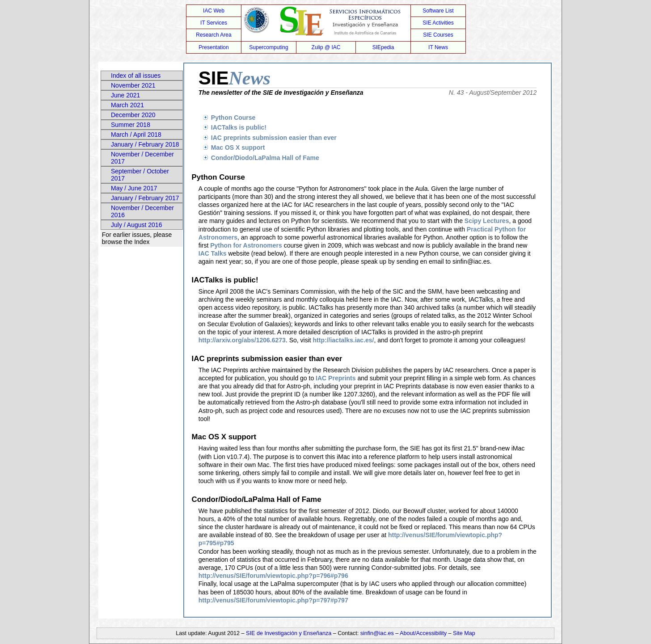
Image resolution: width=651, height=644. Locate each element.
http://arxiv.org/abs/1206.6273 (242, 340)
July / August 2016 (136, 225)
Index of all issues (136, 76)
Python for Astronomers (246, 245)
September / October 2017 (140, 175)
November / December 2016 (142, 211)
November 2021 (133, 85)
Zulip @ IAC (326, 47)
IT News (438, 47)
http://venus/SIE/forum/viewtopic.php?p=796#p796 (273, 576)
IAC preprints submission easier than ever (274, 138)
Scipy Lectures (487, 221)
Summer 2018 (131, 125)
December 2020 (133, 115)
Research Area (213, 35)
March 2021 (127, 105)
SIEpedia (383, 47)
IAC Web (214, 11)
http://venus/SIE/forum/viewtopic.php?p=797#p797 (273, 600)
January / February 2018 (145, 144)
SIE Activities (438, 23)
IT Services (214, 23)
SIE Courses (438, 35)
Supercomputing (268, 47)
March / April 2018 (136, 135)
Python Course (233, 118)
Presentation (213, 47)
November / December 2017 (142, 158)
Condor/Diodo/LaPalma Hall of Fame (265, 158)
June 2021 (125, 95)
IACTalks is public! (239, 127)
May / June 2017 (134, 188)
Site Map (464, 633)
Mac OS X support (238, 147)
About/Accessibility (424, 633)
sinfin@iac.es (377, 633)
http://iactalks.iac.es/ (344, 340)
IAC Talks (213, 253)
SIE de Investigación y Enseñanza (289, 633)
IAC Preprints (336, 378)
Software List (438, 11)
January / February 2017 (145, 198)
